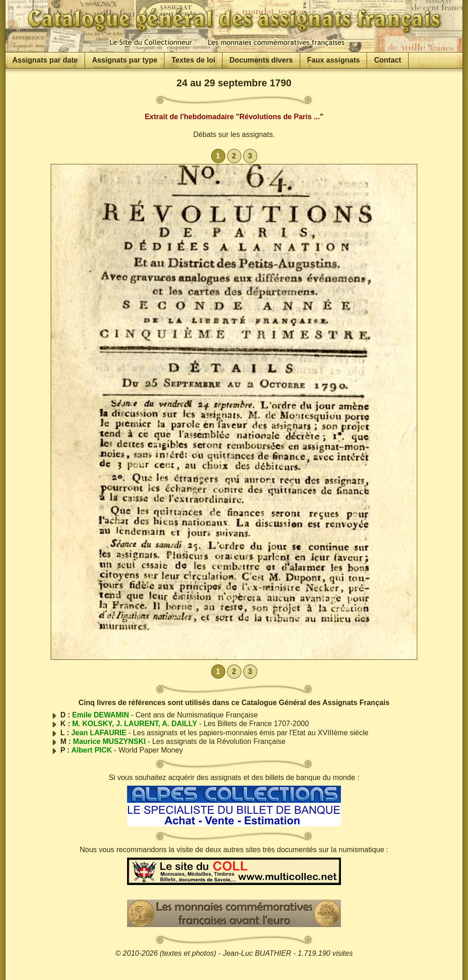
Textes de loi (193, 60)
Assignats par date (45, 60)
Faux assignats (334, 60)
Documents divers (261, 60)
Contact (388, 60)
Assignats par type (125, 60)
